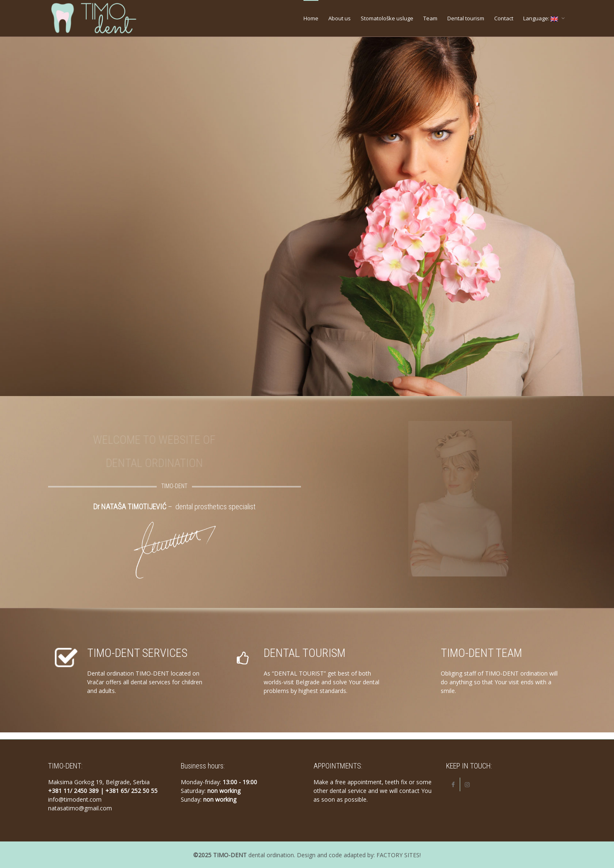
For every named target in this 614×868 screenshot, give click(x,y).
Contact (504, 18)
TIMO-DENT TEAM (481, 653)
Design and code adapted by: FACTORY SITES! (359, 855)
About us (340, 18)
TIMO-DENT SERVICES (137, 653)
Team (430, 18)
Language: (541, 18)
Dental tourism (466, 18)
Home (311, 18)
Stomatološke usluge (387, 18)
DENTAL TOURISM (305, 653)
